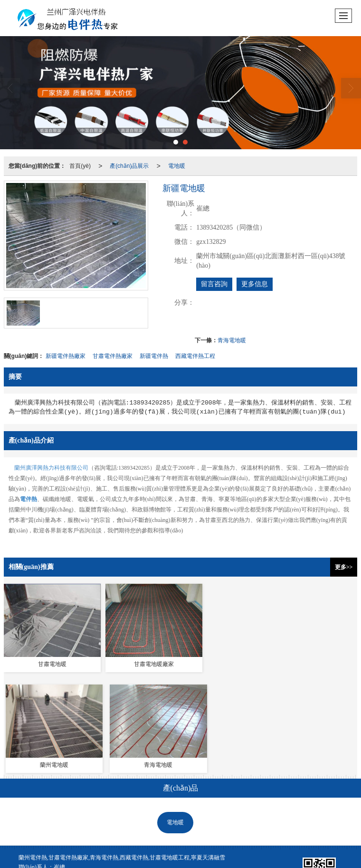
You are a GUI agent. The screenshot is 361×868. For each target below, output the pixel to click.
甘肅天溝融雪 (140, 829)
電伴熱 (133, 699)
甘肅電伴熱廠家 (113, 356)
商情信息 (235, 810)
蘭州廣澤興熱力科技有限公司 (51, 468)
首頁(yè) (80, 166)
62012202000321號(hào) (64, 839)
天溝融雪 (220, 699)
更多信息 (255, 284)
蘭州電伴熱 (68, 829)
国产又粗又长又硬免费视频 (34, 864)
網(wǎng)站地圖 (179, 810)
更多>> (344, 567)
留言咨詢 (214, 284)
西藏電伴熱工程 (195, 356)
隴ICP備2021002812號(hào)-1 (43, 820)
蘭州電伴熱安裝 (229, 829)
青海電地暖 (232, 340)
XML (211, 810)
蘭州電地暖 (103, 829)
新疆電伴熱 (154, 356)
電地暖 (177, 166)
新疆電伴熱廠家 (66, 356)
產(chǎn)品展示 (129, 166)
